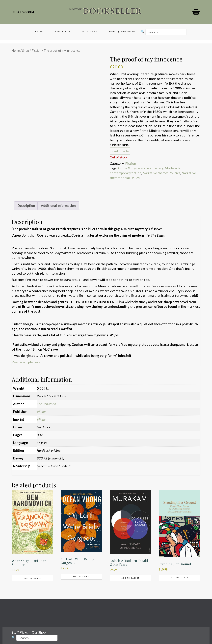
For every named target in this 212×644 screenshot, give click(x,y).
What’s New (90, 31)
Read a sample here (26, 362)
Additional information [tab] (58, 206)
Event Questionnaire (122, 31)
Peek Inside (120, 151)
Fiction (36, 51)
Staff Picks (20, 632)
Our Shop (38, 31)
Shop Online (63, 31)
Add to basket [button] (33, 578)
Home (16, 51)
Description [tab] (26, 206)
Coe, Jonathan (46, 404)
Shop (26, 51)
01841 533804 (24, 12)
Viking (41, 412)
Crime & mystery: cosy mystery (141, 168)
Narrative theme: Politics (161, 173)
